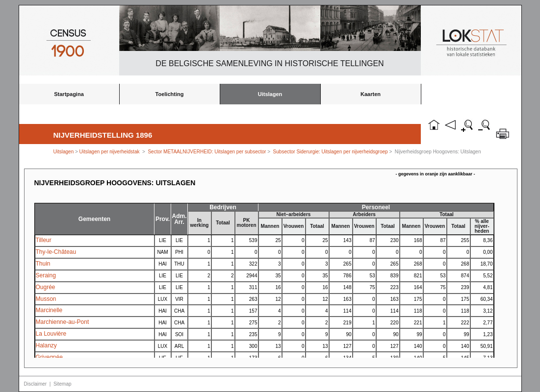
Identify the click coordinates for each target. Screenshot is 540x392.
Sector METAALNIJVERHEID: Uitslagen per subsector (207, 152)
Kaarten (371, 94)
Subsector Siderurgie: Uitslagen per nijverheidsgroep (331, 152)
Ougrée (46, 287)
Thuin (43, 264)
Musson (46, 299)
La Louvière (51, 334)
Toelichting (170, 94)
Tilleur (44, 240)
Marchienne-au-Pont (63, 322)
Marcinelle (49, 310)
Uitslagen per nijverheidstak (110, 152)
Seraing (46, 275)
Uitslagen (270, 94)
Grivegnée (49, 357)
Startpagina (69, 94)
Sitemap (63, 384)
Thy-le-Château (56, 252)
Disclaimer (36, 384)
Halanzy (46, 345)
